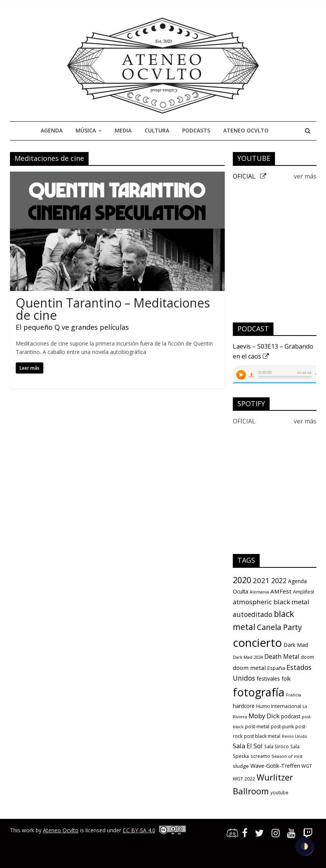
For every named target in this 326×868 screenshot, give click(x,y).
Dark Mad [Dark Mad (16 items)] (296, 645)
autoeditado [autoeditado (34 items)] (253, 614)
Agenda (52, 130)
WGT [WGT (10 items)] (307, 766)
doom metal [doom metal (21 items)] (249, 668)
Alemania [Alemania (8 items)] (259, 592)
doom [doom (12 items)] (307, 657)
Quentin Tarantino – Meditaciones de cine (113, 309)
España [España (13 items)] (276, 668)
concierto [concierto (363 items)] (257, 643)
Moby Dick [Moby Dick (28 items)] (264, 716)
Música (86, 130)
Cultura (157, 130)
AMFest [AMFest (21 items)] (281, 591)
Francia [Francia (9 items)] (294, 695)
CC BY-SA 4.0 (139, 830)
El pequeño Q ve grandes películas (72, 327)
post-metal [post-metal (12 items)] (257, 727)
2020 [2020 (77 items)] (242, 580)
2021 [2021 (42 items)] (261, 580)
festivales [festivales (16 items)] (268, 679)
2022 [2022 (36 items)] (279, 580)
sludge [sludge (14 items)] (241, 766)
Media (123, 130)
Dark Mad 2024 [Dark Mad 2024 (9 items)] (248, 657)
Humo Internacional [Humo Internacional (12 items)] (279, 706)
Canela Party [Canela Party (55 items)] (279, 627)
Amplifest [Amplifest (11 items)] (304, 592)
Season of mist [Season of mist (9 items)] (287, 756)
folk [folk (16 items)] (286, 679)
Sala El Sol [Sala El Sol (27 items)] (248, 746)
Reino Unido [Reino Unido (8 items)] (295, 736)
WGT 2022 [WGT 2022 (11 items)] (244, 779)
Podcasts (196, 130)
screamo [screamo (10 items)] (260, 756)
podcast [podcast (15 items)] (291, 716)
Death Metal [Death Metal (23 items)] (282, 656)
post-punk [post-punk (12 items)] (282, 727)
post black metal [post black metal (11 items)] (262, 736)
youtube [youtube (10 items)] (279, 792)
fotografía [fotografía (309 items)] (259, 692)
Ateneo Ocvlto (246, 130)
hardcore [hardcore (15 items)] (244, 706)
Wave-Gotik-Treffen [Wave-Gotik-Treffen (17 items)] (275, 766)
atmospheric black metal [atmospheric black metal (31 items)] (271, 602)
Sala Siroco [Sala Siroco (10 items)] (277, 746)
